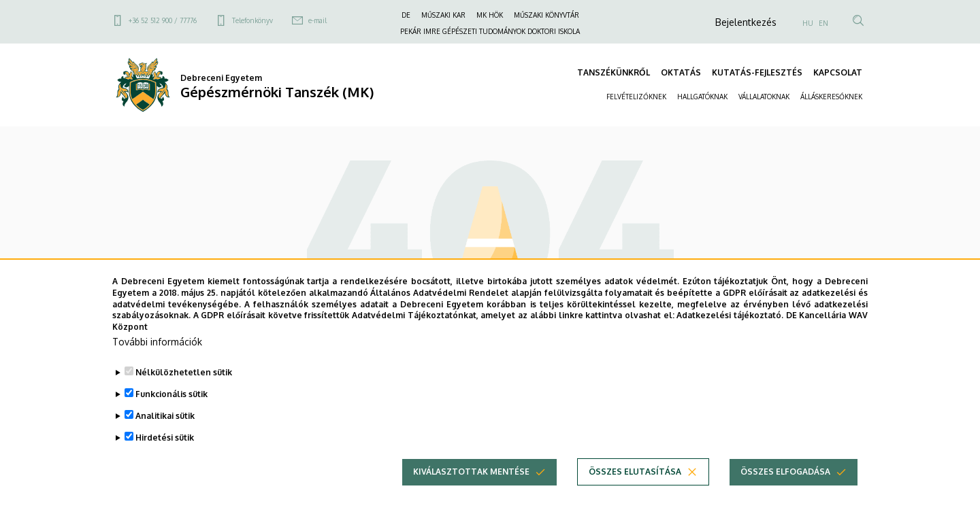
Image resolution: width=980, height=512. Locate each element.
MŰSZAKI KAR (443, 15)
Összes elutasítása (635, 487)
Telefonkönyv (252, 20)
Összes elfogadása (785, 487)
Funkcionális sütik (171, 410)
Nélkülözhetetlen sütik (184, 388)
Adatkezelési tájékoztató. (730, 331)
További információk (157, 357)
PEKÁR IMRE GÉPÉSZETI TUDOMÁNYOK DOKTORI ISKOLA (490, 31)
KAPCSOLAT (838, 72)
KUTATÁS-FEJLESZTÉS (757, 72)
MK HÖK (490, 15)
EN (823, 23)
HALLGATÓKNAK (702, 97)
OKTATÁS (681, 72)
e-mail (317, 20)
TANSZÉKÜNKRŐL (614, 72)
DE (406, 15)
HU (808, 23)
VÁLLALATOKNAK (764, 97)
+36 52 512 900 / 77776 (163, 20)
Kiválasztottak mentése (471, 487)
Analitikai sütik (165, 431)
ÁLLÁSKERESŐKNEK (831, 97)
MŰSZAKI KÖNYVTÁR (546, 15)
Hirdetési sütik (165, 453)
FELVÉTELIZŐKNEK (636, 97)
